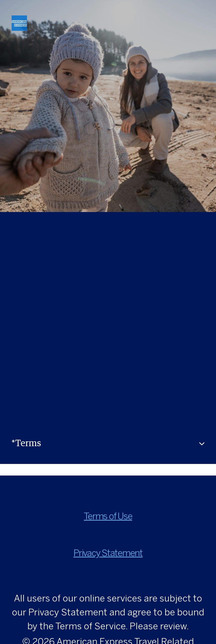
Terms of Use (108, 517)
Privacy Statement (108, 554)
